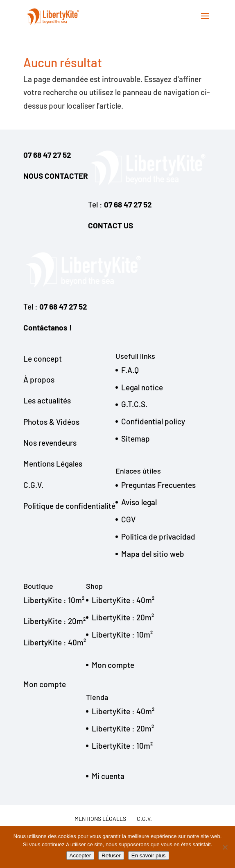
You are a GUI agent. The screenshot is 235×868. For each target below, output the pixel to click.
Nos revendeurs (50, 443)
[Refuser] (225, 847)
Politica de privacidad (158, 537)
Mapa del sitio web (153, 554)
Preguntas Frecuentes (158, 485)
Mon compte (45, 684)
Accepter (80, 855)
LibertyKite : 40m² (55, 642)
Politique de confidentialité (69, 506)
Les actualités (47, 400)
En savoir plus (149, 855)
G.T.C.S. (134, 404)
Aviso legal (139, 502)
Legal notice (142, 387)
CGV (128, 519)
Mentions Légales (53, 464)
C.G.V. (33, 485)
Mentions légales (100, 819)
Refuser (111, 855)
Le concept (43, 359)
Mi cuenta (108, 776)
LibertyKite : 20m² (54, 621)
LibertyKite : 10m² (54, 600)
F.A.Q (130, 370)
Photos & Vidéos (51, 422)
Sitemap (136, 439)
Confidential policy (153, 421)
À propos (39, 379)
